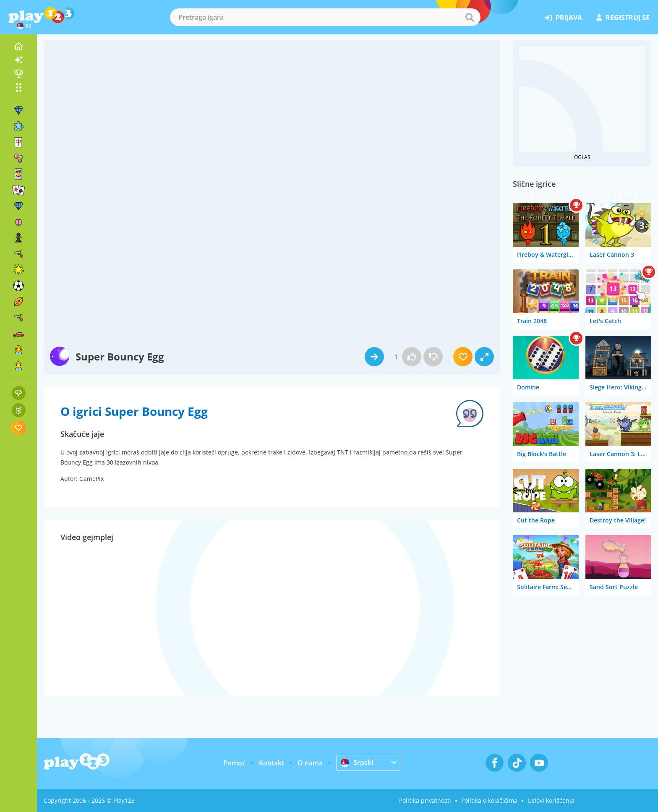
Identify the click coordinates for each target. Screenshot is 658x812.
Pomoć (234, 763)
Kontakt (272, 763)
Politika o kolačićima (489, 800)
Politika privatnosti (425, 800)
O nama (310, 763)
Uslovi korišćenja (551, 800)
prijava (563, 18)
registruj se (623, 18)
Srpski (357, 762)
